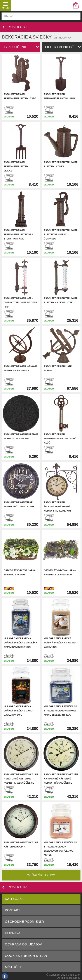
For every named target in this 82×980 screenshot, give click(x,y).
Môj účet (13, 967)
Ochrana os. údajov (24, 944)
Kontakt (13, 910)
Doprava (13, 933)
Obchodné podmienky (25, 921)
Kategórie (14, 899)
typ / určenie (15, 47)
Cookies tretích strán (26, 956)
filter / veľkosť (59, 47)
